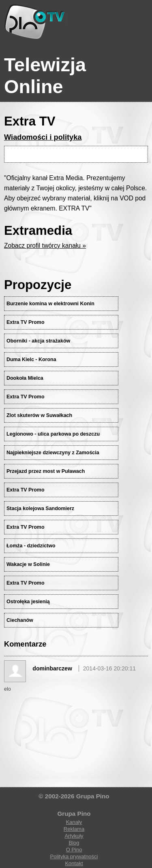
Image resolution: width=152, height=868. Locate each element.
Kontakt (74, 863)
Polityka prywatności (74, 856)
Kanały (74, 822)
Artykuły (74, 836)
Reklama (74, 829)
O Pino (74, 850)
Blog (74, 843)
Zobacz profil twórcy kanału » (45, 246)
